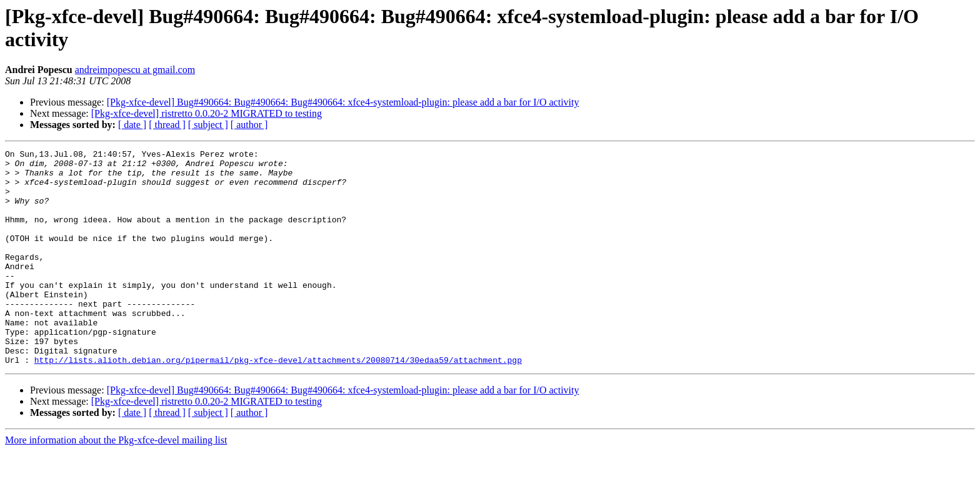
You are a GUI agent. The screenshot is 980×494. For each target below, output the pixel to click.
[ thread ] (167, 125)
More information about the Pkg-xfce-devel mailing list (116, 483)
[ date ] (132, 125)
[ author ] (249, 125)
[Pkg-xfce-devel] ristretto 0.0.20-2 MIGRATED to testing (207, 113)
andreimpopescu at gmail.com (135, 70)
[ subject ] (208, 125)
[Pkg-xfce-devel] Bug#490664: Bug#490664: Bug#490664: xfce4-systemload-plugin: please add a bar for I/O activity (343, 102)
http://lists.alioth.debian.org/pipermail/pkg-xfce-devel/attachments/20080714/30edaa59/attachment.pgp (278, 403)
